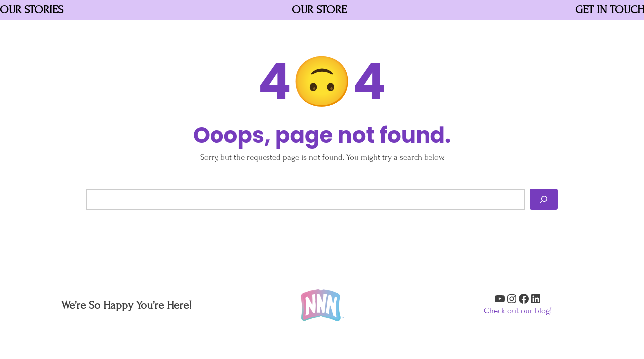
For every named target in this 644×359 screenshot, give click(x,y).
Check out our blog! (518, 311)
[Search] (544, 199)
